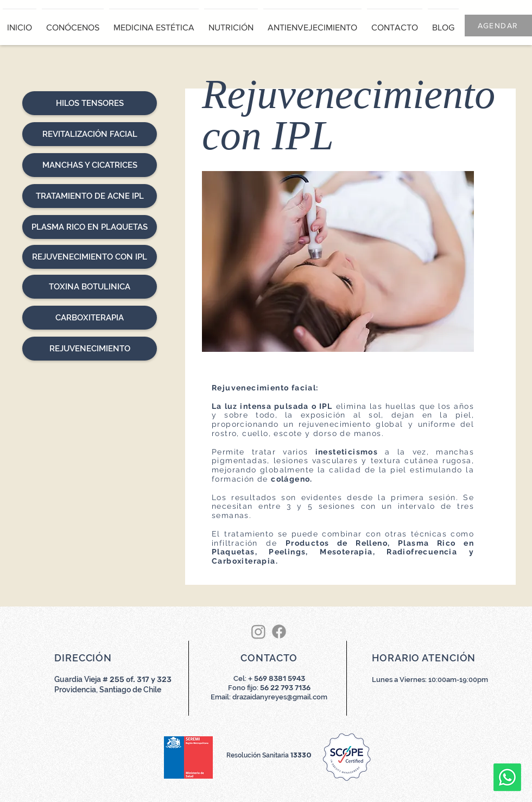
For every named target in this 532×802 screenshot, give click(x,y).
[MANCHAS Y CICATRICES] (90, 165)
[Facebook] (279, 632)
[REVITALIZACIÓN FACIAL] (90, 134)
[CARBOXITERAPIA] (90, 318)
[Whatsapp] (507, 777)
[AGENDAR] (498, 26)
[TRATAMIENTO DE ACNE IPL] (90, 196)
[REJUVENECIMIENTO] (90, 349)
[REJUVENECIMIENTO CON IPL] (90, 257)
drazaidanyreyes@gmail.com (280, 697)
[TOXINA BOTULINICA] (90, 287)
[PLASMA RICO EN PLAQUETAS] (90, 227)
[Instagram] (258, 632)
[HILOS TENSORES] (90, 103)
